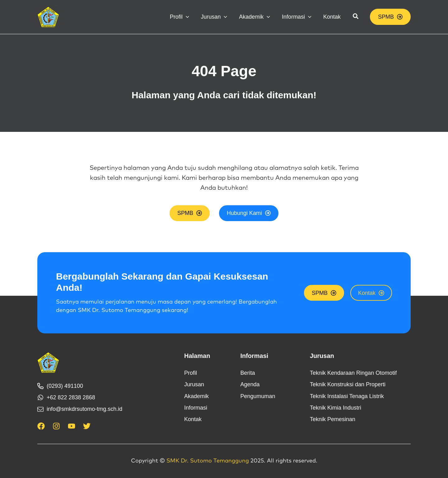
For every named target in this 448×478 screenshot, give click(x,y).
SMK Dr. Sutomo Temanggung (208, 461)
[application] (191, 17)
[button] (185, 17)
